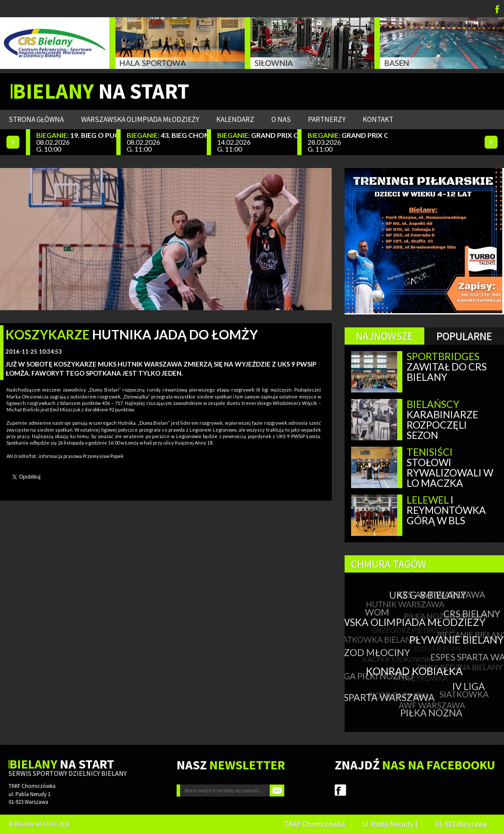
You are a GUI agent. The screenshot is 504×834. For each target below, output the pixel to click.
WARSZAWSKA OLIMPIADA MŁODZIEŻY (140, 119)
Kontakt (378, 119)
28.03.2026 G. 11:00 (348, 142)
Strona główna (36, 119)
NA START (101, 91)
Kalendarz (235, 119)
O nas (281, 119)
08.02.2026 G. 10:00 (76, 142)
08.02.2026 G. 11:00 (167, 142)
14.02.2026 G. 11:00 (257, 142)
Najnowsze (384, 336)
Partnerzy (327, 119)
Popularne (464, 336)
